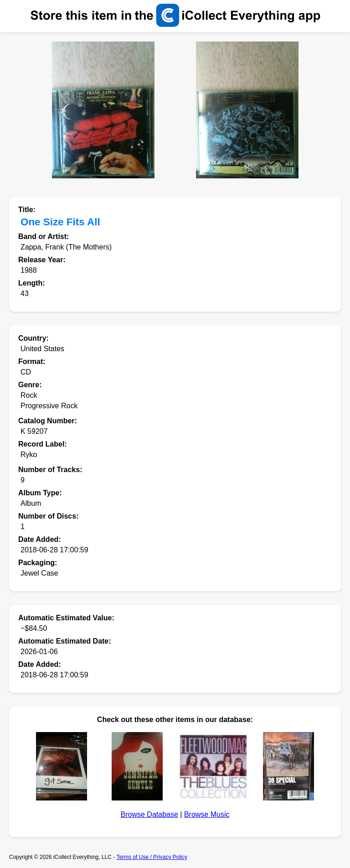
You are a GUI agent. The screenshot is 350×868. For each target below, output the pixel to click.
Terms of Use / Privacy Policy (152, 857)
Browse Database (149, 814)
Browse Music (207, 814)
